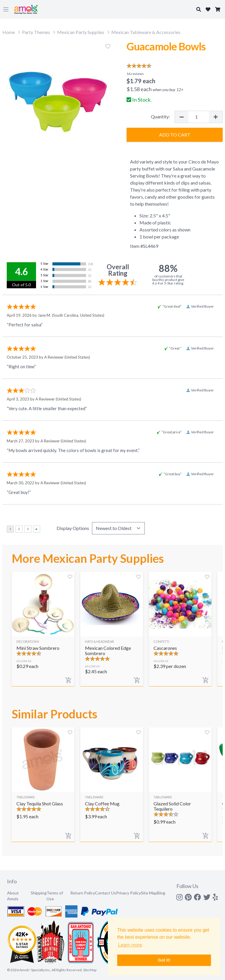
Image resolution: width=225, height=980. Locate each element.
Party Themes (36, 32)
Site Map (149, 893)
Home (9, 32)
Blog (161, 893)
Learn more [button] (130, 945)
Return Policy (83, 893)
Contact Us (105, 893)
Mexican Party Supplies (81, 32)
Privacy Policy (128, 893)
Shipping (39, 893)
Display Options (73, 528)
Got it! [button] (164, 960)
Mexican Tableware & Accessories (146, 32)
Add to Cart (175, 135)
